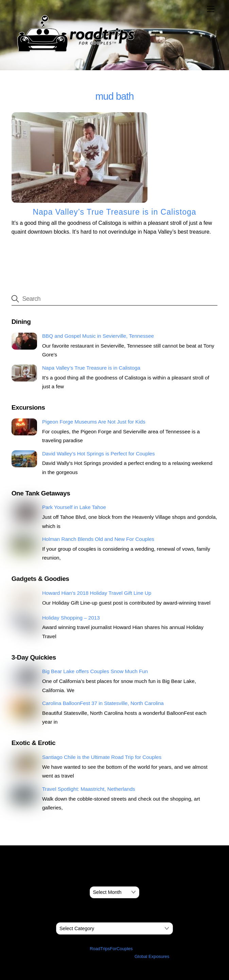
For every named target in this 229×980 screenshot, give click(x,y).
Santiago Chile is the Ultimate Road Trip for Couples (102, 757)
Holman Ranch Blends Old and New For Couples (98, 539)
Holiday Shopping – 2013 (71, 618)
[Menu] (211, 9)
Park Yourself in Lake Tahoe (74, 507)
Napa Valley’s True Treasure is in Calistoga (114, 212)
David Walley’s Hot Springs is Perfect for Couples (99, 454)
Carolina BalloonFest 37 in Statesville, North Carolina (103, 703)
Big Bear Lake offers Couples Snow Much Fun (95, 671)
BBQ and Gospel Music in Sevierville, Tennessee (98, 336)
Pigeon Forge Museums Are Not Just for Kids (94, 422)
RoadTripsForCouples (111, 949)
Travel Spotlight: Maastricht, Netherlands (89, 789)
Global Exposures (152, 956)
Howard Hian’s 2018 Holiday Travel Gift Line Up (97, 593)
